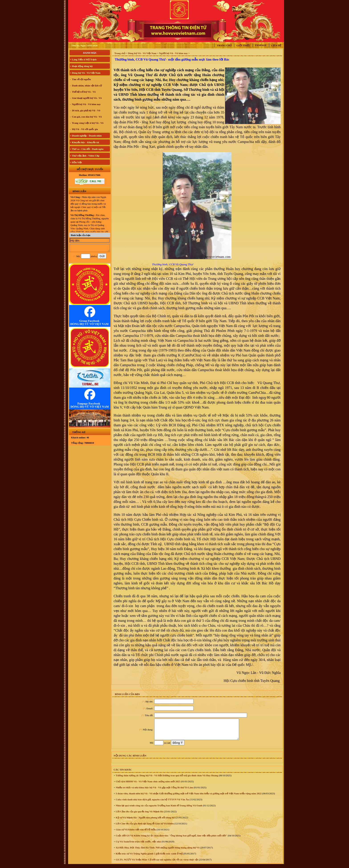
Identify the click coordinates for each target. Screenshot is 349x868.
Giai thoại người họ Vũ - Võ (87, 98)
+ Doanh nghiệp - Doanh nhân (86, 136)
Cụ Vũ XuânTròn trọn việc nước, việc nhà (138, 846)
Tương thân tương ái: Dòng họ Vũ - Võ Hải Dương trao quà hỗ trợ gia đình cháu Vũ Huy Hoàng (167, 779)
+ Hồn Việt (76, 162)
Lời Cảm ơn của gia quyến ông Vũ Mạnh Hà (139, 815)
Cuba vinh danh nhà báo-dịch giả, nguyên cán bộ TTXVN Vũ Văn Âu (152, 803)
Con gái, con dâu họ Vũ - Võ (87, 117)
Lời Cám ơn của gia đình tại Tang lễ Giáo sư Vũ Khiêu (144, 827)
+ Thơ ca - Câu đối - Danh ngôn (87, 149)
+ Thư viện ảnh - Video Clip (85, 156)
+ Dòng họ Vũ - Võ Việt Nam (85, 73)
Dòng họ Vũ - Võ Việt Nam (142, 53)
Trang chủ (224, 45)
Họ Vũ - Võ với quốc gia (85, 129)
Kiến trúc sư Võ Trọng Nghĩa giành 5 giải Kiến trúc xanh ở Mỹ (149, 858)
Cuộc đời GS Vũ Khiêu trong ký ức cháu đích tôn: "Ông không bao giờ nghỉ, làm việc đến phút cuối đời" (171, 840)
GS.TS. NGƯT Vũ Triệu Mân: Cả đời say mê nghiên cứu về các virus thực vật (157, 864)
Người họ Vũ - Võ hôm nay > (174, 53)
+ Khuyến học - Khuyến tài (84, 142)
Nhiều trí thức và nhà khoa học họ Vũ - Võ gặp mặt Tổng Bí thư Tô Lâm (154, 791)
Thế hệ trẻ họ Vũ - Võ (84, 92)
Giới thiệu (243, 45)
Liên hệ (276, 45)
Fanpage (261, 45)
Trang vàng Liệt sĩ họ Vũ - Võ (87, 123)
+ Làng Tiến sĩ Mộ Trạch (83, 59)
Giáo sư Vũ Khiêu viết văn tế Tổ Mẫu (135, 833)
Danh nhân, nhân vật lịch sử (87, 85)
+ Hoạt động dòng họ (81, 66)
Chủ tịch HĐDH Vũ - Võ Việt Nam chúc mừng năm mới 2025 (148, 785)
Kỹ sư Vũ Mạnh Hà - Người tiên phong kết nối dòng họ (145, 821)
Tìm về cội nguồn (81, 79)
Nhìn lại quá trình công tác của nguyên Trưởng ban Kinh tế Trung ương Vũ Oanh (159, 809)
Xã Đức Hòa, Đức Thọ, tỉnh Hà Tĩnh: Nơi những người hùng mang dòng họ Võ (157, 852)
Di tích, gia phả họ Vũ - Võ (86, 110)
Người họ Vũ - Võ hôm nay (86, 104)
